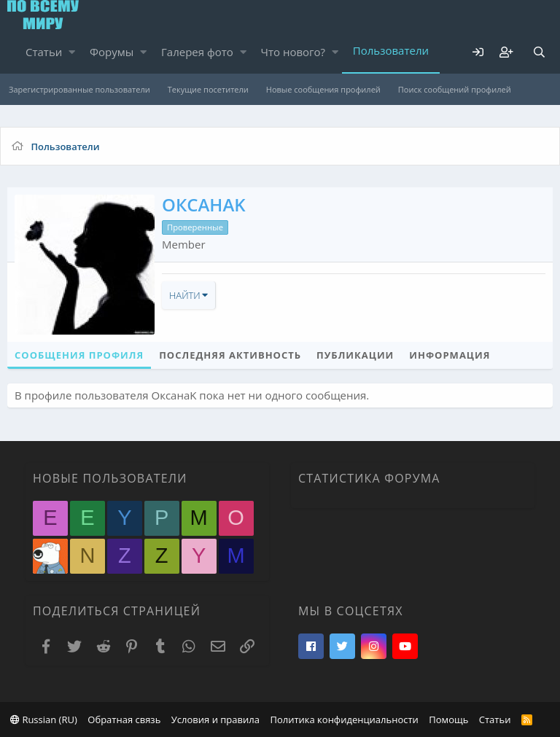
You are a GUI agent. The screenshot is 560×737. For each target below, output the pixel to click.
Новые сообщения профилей (323, 89)
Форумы (112, 52)
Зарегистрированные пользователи (79, 89)
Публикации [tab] (355, 355)
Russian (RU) (44, 720)
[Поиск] (539, 52)
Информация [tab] (450, 355)
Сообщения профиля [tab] (79, 355)
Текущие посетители (208, 89)
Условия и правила (215, 720)
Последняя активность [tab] (230, 355)
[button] (72, 52)
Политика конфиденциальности (344, 720)
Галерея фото (197, 52)
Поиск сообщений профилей (455, 89)
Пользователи (391, 50)
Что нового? (293, 52)
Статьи (44, 52)
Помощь (448, 720)
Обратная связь (124, 720)
